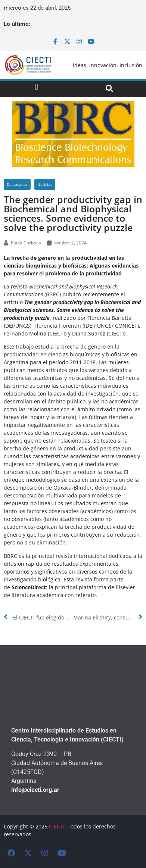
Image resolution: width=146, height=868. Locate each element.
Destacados (17, 184)
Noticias (45, 184)
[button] (36, 87)
